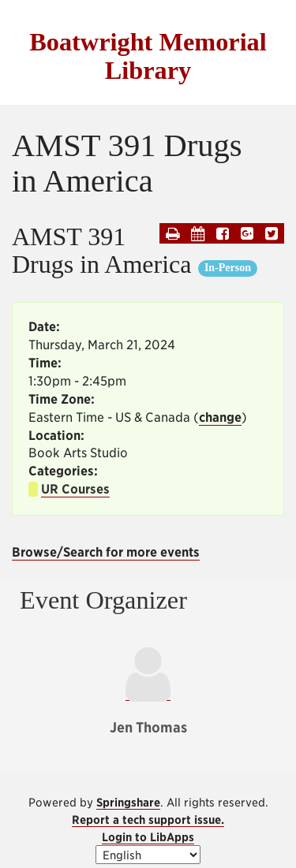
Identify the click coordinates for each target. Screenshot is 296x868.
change (220, 417)
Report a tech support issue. (148, 820)
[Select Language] (148, 855)
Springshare (128, 802)
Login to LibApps (148, 837)
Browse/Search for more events (106, 552)
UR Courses (75, 489)
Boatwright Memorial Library (148, 56)
